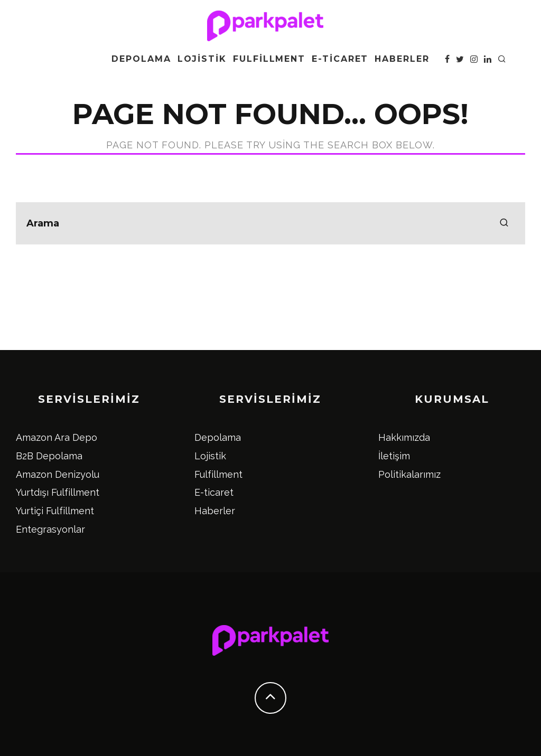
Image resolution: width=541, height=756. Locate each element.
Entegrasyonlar (50, 529)
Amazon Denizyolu (58, 474)
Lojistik (202, 59)
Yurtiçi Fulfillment (55, 511)
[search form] (270, 223)
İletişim (394, 456)
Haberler (402, 59)
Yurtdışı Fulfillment (58, 492)
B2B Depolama (49, 456)
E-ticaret (340, 59)
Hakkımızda (404, 437)
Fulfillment (269, 59)
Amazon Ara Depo (57, 437)
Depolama (141, 59)
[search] (504, 223)
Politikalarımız (409, 474)
